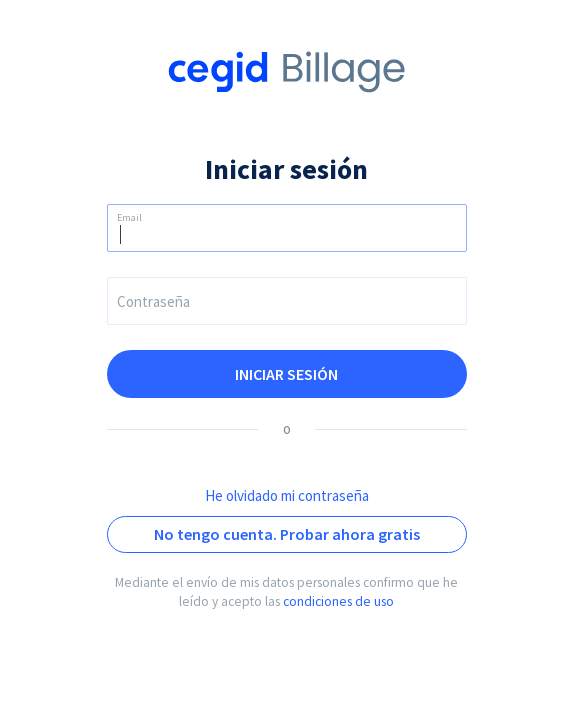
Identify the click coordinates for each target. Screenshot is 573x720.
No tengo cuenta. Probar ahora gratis (287, 534)
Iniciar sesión (286, 374)
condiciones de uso (338, 601)
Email (129, 217)
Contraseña (153, 301)
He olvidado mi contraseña (287, 495)
